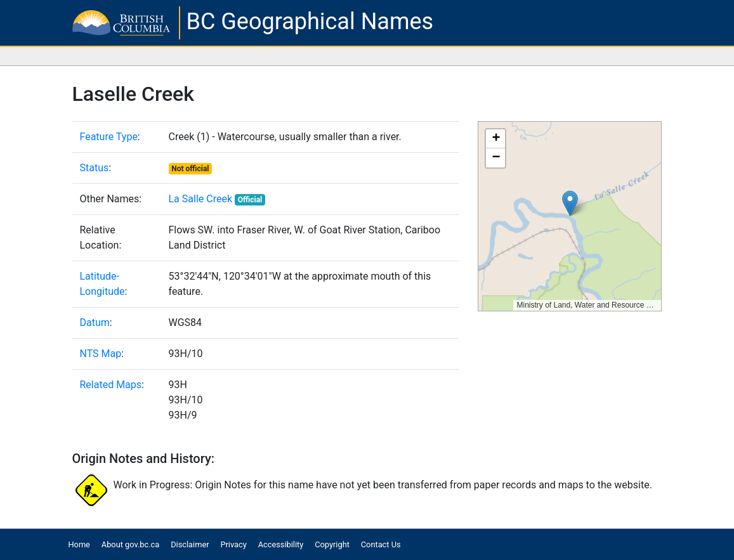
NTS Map (101, 354)
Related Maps (111, 385)
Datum (95, 322)
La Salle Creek (201, 199)
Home (79, 544)
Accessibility (281, 544)
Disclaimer (190, 544)
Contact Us (381, 544)
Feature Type (109, 137)
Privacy (233, 544)
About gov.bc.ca (130, 544)
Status (95, 168)
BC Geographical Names (310, 22)
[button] (570, 203)
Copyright (332, 544)
